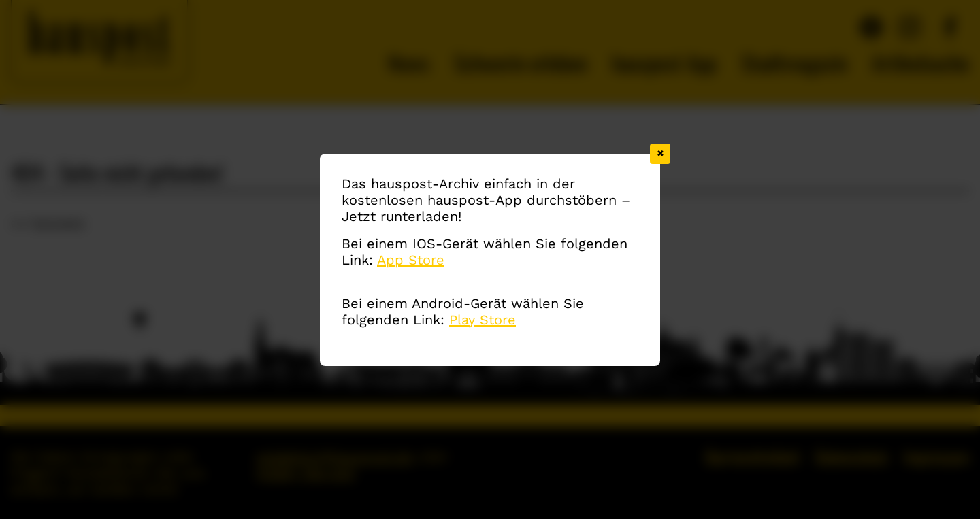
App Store (411, 261)
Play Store (483, 320)
